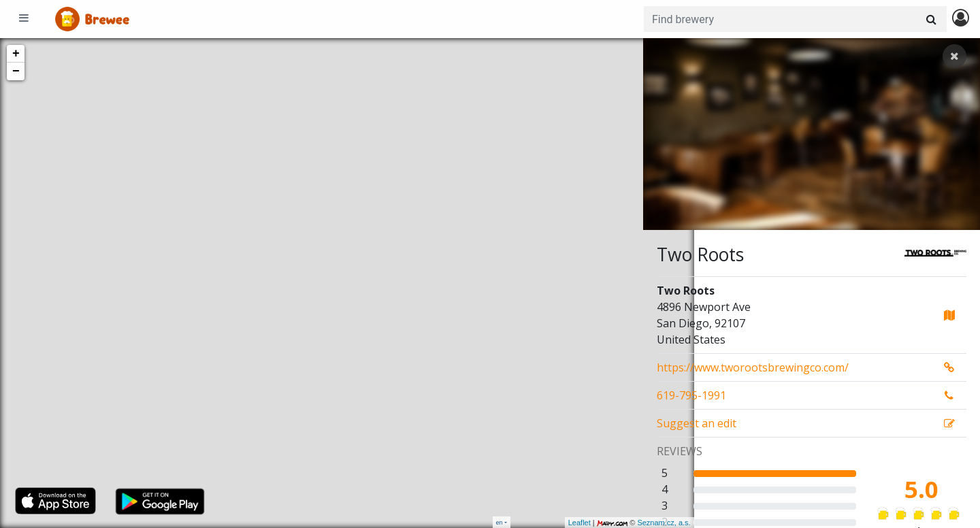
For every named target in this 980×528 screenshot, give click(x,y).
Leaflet (528, 523)
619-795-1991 (691, 395)
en (500, 522)
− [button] (16, 71)
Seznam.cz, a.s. (613, 523)
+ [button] (16, 54)
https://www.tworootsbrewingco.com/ (753, 367)
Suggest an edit (697, 423)
